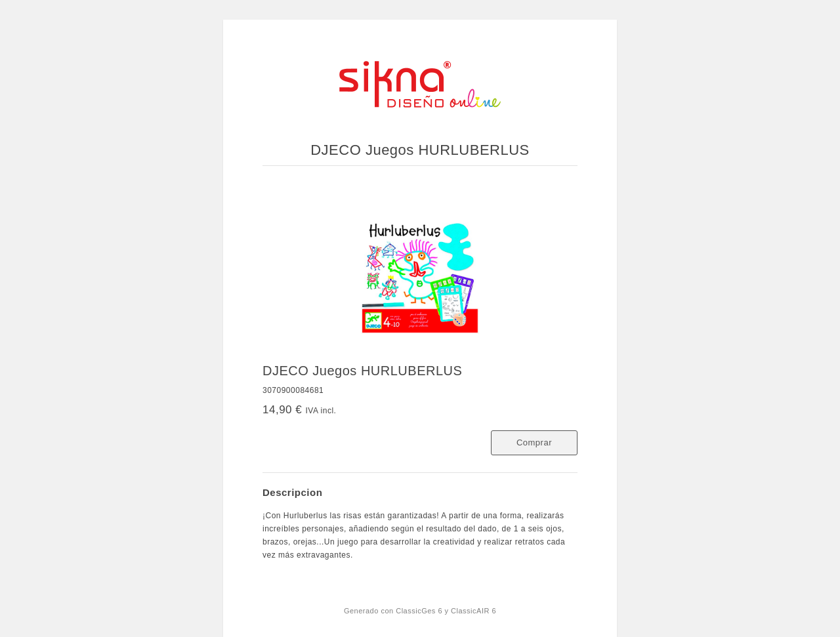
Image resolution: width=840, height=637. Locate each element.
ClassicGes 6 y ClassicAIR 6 (446, 611)
